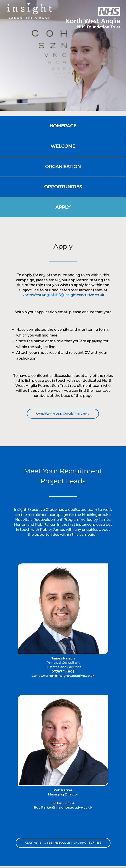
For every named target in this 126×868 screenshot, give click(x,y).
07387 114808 (63, 671)
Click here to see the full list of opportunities (63, 843)
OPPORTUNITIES (63, 187)
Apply (63, 207)
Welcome (63, 146)
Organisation (63, 167)
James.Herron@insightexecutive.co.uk (63, 676)
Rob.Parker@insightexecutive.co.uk (63, 807)
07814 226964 (63, 803)
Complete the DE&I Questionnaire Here (63, 414)
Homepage (63, 126)
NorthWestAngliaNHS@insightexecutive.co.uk (63, 295)
